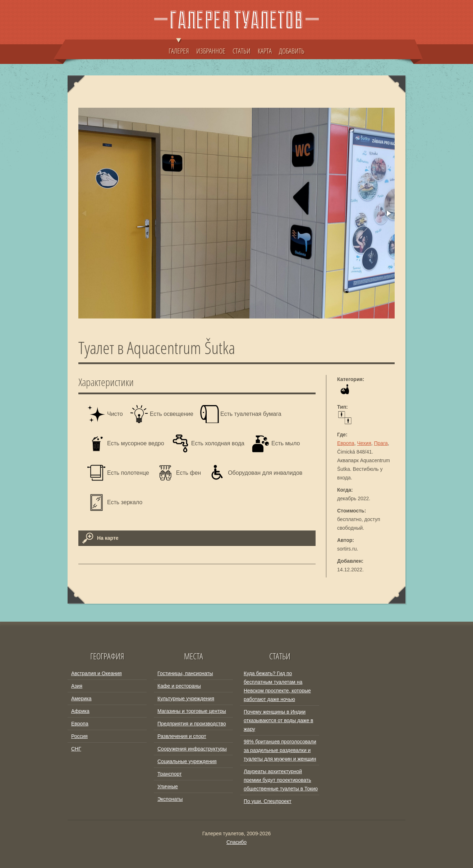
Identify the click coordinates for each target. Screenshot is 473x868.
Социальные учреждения (187, 761)
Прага (381, 443)
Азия (77, 686)
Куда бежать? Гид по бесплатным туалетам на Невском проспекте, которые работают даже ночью (277, 686)
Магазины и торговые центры (192, 711)
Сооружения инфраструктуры (192, 749)
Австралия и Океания (97, 673)
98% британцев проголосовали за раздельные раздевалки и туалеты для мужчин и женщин (280, 750)
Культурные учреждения (186, 698)
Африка (80, 711)
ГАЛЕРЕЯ (179, 47)
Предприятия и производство (192, 724)
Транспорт (169, 774)
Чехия (364, 443)
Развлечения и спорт (182, 736)
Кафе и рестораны (179, 686)
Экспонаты (170, 799)
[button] (388, 213)
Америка (81, 698)
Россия (79, 736)
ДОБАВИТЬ (292, 51)
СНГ (76, 749)
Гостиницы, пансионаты (185, 673)
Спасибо (236, 842)
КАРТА (265, 51)
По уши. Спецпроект (268, 801)
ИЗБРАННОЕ (211, 51)
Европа (346, 443)
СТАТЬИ (242, 51)
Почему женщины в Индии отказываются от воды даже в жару (279, 720)
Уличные (168, 786)
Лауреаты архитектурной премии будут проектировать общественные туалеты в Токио (281, 780)
